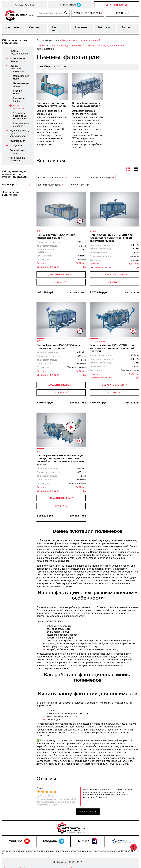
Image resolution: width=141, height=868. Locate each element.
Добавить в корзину (61, 275)
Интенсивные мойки (21, 85)
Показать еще (88, 812)
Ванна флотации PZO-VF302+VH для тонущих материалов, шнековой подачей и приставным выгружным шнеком (61, 460)
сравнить (61, 282)
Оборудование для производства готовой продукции (15, 174)
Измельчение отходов (17, 60)
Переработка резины (17, 152)
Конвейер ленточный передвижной (81, 40)
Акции (126, 27)
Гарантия (81, 27)
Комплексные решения (21, 125)
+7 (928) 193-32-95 (24, 5)
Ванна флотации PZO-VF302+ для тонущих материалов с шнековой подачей (112, 348)
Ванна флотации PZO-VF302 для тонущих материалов (58, 347)
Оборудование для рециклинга (15, 42)
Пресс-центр (57, 29)
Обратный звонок (117, 5)
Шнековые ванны (19, 100)
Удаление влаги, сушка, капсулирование (19, 133)
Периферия (10, 185)
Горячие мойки (18, 92)
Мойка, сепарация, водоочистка (17, 68)
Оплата (34, 27)
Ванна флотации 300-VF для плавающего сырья (56, 236)
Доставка (12, 27)
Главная (41, 45)
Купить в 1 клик (78, 292)
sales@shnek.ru (68, 5)
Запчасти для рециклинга (11, 194)
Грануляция (16, 146)
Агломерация (17, 141)
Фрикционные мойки (21, 77)
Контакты (105, 27)
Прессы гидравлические (19, 52)
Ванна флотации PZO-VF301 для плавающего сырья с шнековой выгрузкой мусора (111, 238)
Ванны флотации (19, 107)
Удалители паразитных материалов (20, 116)
